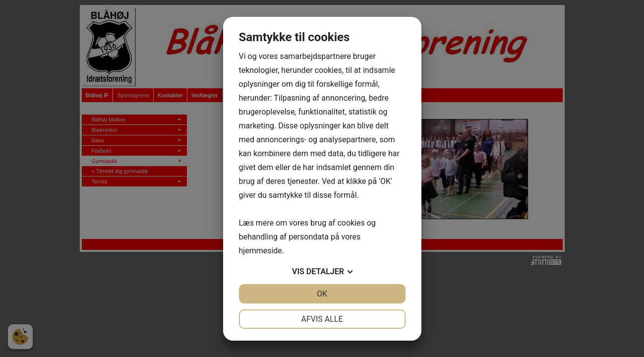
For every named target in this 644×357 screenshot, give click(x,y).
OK (322, 294)
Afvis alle (322, 319)
